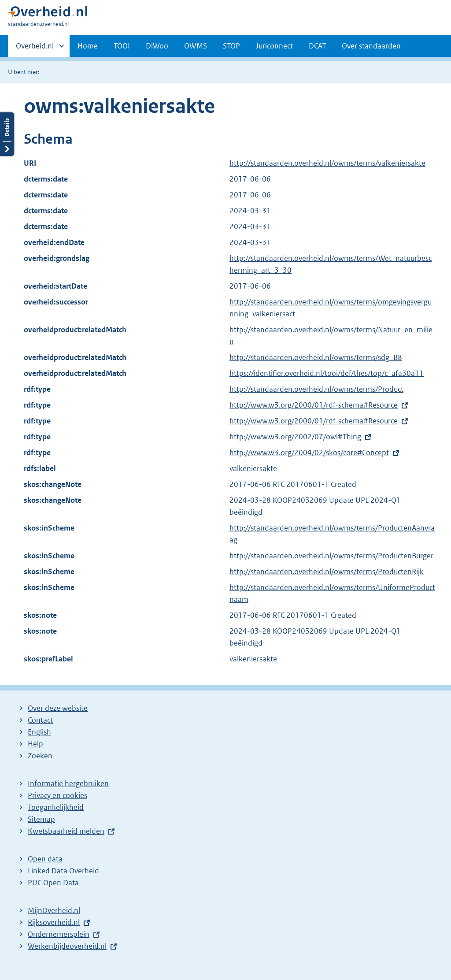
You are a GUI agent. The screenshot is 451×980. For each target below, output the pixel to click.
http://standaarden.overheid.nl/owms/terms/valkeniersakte (327, 163)
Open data (45, 859)
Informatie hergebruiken (68, 783)
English (39, 732)
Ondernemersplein (59, 934)
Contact (40, 720)
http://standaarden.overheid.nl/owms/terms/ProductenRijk (327, 572)
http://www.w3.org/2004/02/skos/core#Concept (309, 453)
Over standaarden (371, 46)
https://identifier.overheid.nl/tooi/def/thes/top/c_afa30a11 (327, 373)
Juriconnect (274, 46)
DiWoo (157, 46)
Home (88, 46)
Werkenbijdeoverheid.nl (67, 946)
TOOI (122, 46)
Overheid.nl (35, 48)
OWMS (196, 46)
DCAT (317, 46)
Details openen (7, 134)
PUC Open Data (53, 883)
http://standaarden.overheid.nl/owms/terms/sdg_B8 (316, 357)
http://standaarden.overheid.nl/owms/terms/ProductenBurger (331, 556)
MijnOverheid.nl (54, 910)
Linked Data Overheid (63, 871)
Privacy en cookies (57, 795)
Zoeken (40, 756)
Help (35, 744)
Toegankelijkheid (56, 807)
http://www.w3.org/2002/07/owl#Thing (295, 437)
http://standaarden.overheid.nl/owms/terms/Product (316, 389)
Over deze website (58, 708)
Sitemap (41, 819)
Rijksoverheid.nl (54, 922)
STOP (231, 46)
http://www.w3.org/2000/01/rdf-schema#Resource (314, 405)
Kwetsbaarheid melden (66, 831)
